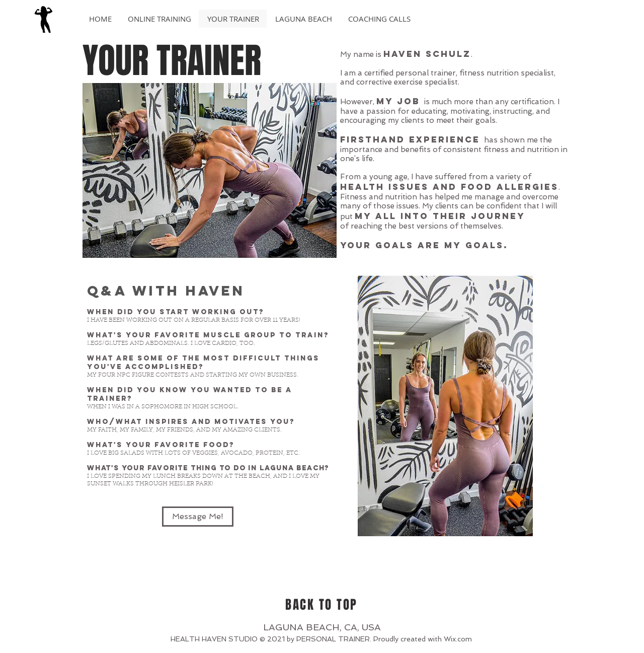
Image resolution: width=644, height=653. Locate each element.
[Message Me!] (198, 517)
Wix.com (458, 639)
